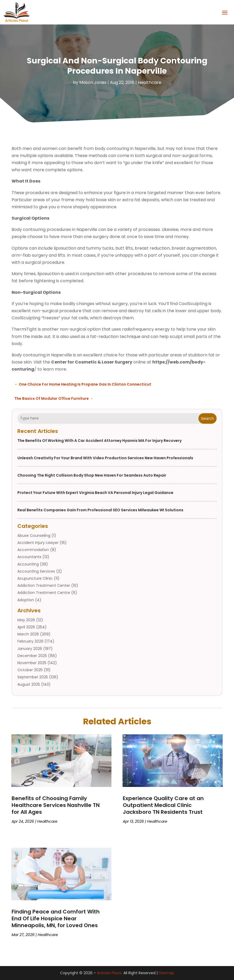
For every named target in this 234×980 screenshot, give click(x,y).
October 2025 (30, 670)
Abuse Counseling (34, 536)
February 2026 (30, 641)
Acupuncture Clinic (35, 578)
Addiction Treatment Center (44, 585)
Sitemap (166, 973)
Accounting (28, 564)
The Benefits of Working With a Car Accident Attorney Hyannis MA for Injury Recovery (99, 441)
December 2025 (32, 656)
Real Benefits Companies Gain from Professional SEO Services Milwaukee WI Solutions (100, 510)
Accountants (29, 557)
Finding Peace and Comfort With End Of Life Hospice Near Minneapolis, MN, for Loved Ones (56, 918)
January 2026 (30, 649)
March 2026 (28, 634)
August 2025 (29, 684)
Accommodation (33, 550)
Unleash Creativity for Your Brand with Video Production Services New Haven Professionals (105, 458)
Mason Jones (93, 82)
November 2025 (32, 663)
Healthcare (150, 82)
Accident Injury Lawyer (38, 543)
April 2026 (26, 627)
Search (208, 418)
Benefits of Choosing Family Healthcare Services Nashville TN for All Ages (56, 805)
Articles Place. (110, 973)
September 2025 (33, 677)
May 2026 (26, 620)
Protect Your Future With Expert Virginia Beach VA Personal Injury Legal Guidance (95, 493)
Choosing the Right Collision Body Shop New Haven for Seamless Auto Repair (92, 475)
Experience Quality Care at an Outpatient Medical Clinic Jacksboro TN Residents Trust (163, 805)
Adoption (26, 600)
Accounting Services (36, 571)
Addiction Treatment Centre (44, 593)
